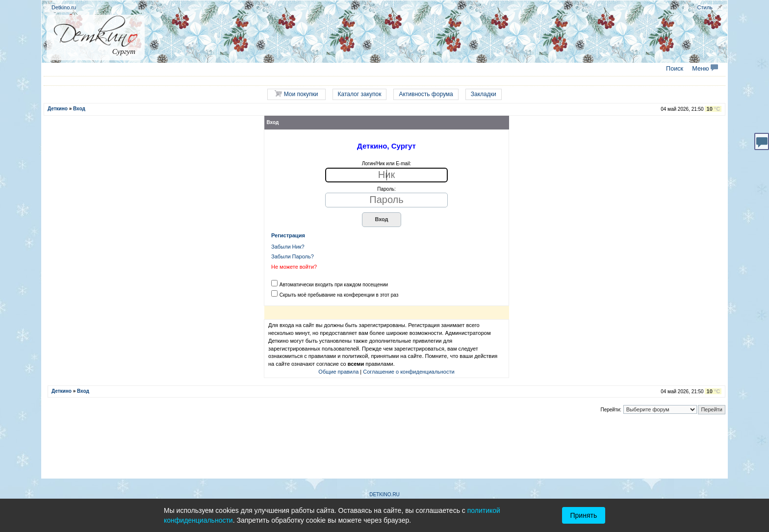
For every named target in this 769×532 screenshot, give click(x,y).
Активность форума (426, 94)
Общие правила (338, 372)
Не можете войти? (294, 267)
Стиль (705, 7)
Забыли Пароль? (293, 256)
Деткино (58, 109)
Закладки (484, 94)
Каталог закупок (360, 94)
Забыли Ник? (288, 247)
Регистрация (288, 235)
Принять (584, 515)
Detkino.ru (64, 7)
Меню (705, 69)
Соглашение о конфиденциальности (409, 372)
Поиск (675, 69)
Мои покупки (296, 94)
